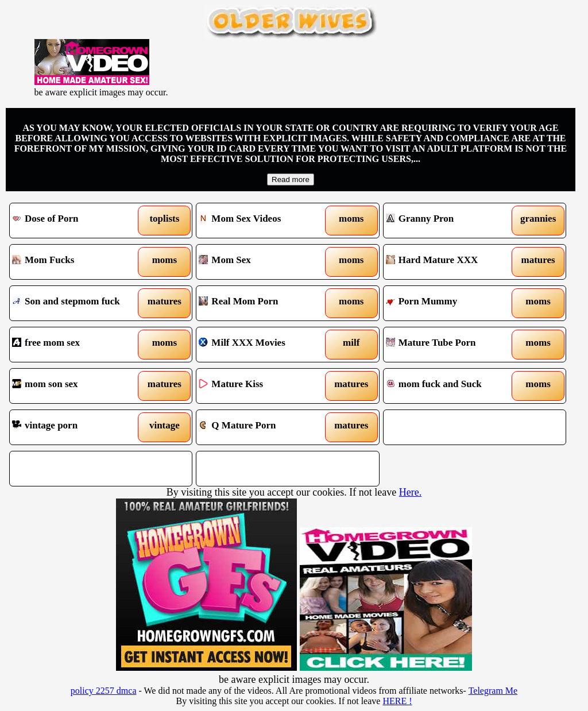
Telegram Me (493, 691)
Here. (410, 492)
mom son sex (78, 386)
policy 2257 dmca (104, 691)
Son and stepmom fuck (78, 303)
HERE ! (397, 701)
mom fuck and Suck (451, 386)
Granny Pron (451, 221)
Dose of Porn (78, 221)
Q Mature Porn (264, 427)
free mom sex (78, 345)
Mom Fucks (78, 262)
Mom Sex (264, 262)
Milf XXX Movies (264, 345)
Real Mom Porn (264, 303)
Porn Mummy (451, 303)
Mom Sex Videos (264, 221)
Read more (291, 179)
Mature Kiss (264, 386)
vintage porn (78, 427)
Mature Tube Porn (451, 345)
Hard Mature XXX (451, 262)
